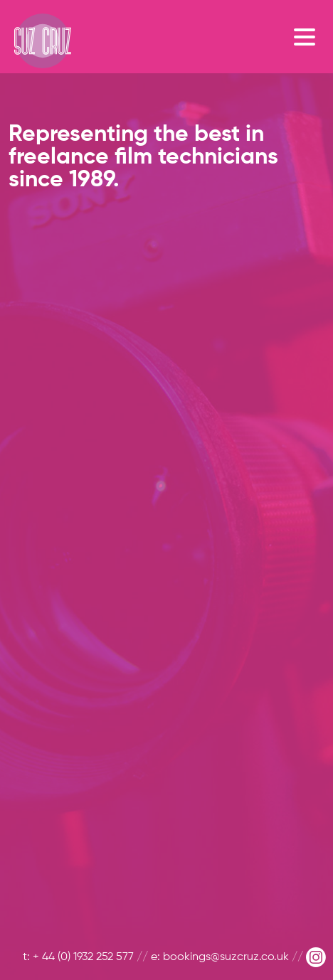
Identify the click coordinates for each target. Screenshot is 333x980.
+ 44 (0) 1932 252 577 (83, 957)
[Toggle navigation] (308, 36)
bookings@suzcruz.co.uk (226, 957)
